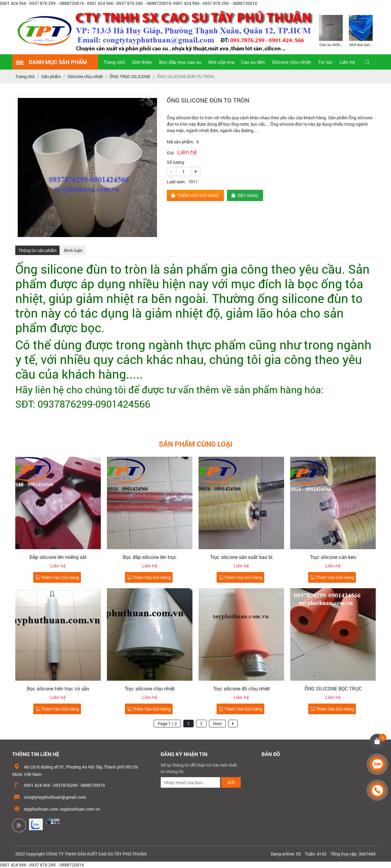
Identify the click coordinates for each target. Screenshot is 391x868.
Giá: (171, 153)
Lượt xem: (176, 182)
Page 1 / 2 (167, 724)
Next (217, 724)
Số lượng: (176, 162)
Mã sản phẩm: (180, 142)
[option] (331, 30)
